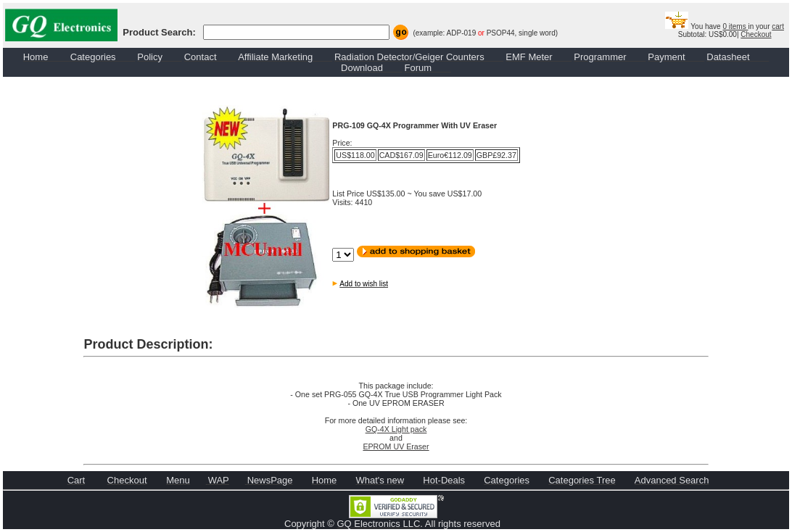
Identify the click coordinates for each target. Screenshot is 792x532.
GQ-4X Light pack (396, 429)
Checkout (756, 34)
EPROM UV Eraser (396, 446)
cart (778, 26)
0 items (735, 26)
